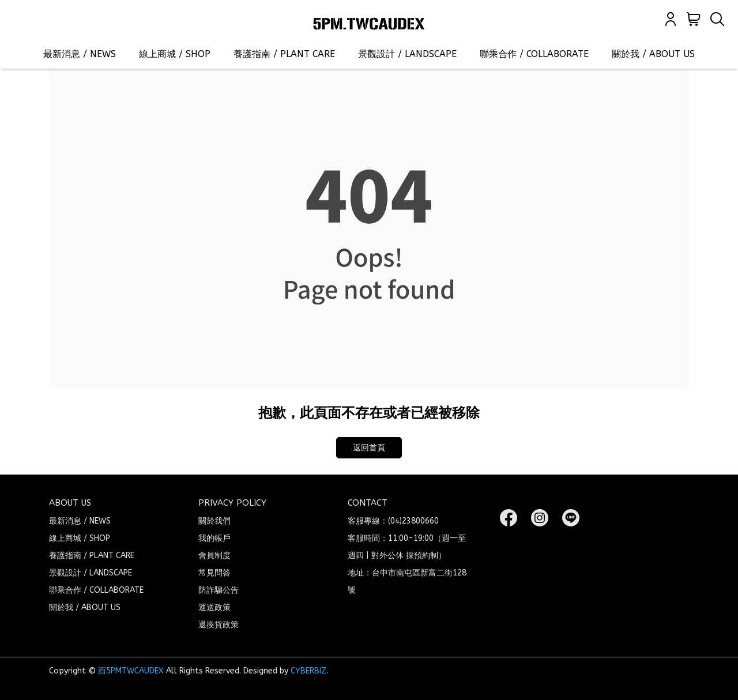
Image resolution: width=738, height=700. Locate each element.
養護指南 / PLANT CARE (284, 54)
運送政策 (214, 607)
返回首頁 (369, 448)
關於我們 (214, 521)
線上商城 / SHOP (175, 54)
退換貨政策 (219, 625)
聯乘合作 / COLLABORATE (534, 54)
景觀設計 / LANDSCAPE (407, 54)
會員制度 (214, 556)
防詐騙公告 (219, 590)
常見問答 (214, 573)
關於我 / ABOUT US (653, 54)
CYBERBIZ (308, 671)
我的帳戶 (214, 538)
